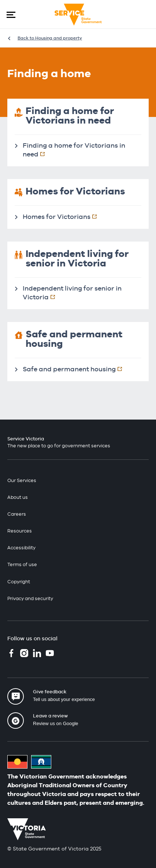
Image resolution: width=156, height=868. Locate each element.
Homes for (64, 216)
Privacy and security (30, 598)
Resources (20, 531)
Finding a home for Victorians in (74, 150)
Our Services (22, 480)
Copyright (19, 582)
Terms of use (22, 564)
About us (18, 497)
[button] (11, 15)
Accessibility (21, 548)
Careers (17, 514)
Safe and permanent (76, 369)
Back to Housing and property (50, 38)
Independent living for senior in (72, 293)
